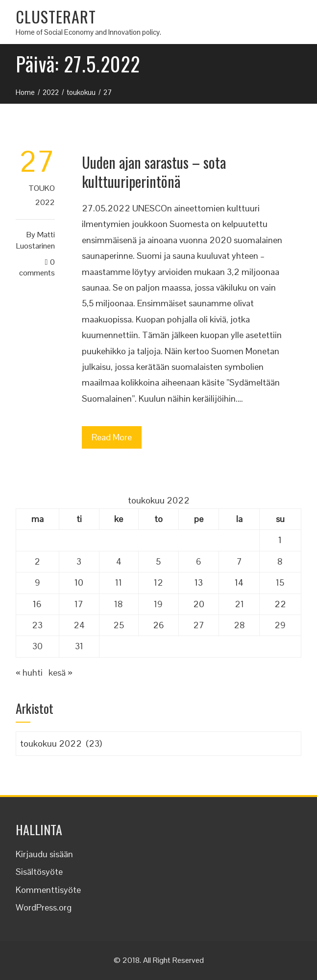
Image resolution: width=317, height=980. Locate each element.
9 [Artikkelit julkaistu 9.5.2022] (37, 582)
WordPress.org (44, 907)
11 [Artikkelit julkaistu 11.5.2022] (119, 582)
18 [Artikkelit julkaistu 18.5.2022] (119, 604)
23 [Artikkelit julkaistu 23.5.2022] (37, 625)
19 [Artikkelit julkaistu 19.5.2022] (158, 604)
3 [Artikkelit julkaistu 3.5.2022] (79, 561)
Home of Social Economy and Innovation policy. (88, 32)
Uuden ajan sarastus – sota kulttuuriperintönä (154, 172)
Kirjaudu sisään (44, 854)
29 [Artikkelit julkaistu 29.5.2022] (280, 625)
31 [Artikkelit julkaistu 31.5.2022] (79, 646)
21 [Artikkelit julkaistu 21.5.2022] (239, 604)
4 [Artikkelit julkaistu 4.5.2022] (119, 561)
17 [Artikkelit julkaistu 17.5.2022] (79, 604)
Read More (112, 437)
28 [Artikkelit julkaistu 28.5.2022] (239, 625)
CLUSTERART (56, 16)
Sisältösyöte (39, 872)
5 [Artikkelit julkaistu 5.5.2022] (158, 561)
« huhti (29, 672)
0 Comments (37, 268)
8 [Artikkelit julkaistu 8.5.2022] (280, 561)
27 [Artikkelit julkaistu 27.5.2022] (199, 625)
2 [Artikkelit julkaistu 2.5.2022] (37, 561)
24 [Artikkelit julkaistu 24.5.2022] (79, 625)
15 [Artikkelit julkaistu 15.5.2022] (280, 582)
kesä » (61, 672)
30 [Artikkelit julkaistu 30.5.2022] (37, 646)
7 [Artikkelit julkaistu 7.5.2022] (239, 561)
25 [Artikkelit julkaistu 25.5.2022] (119, 625)
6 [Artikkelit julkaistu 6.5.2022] (199, 561)
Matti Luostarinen (36, 240)
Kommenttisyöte (48, 890)
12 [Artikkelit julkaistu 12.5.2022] (158, 582)
